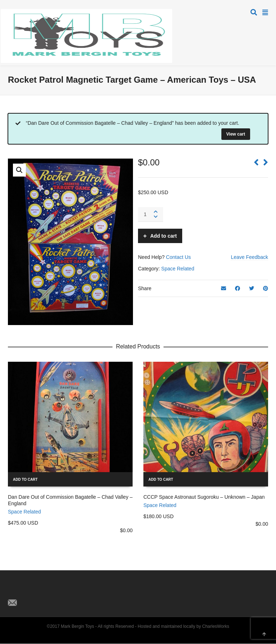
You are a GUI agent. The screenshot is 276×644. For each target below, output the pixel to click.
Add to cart (164, 236)
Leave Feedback (249, 257)
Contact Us (178, 257)
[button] (19, 170)
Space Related (178, 269)
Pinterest (45, 591)
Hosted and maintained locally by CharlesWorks (183, 626)
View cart (236, 134)
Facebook (29, 591)
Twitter (14, 591)
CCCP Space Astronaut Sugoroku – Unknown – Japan (204, 497)
